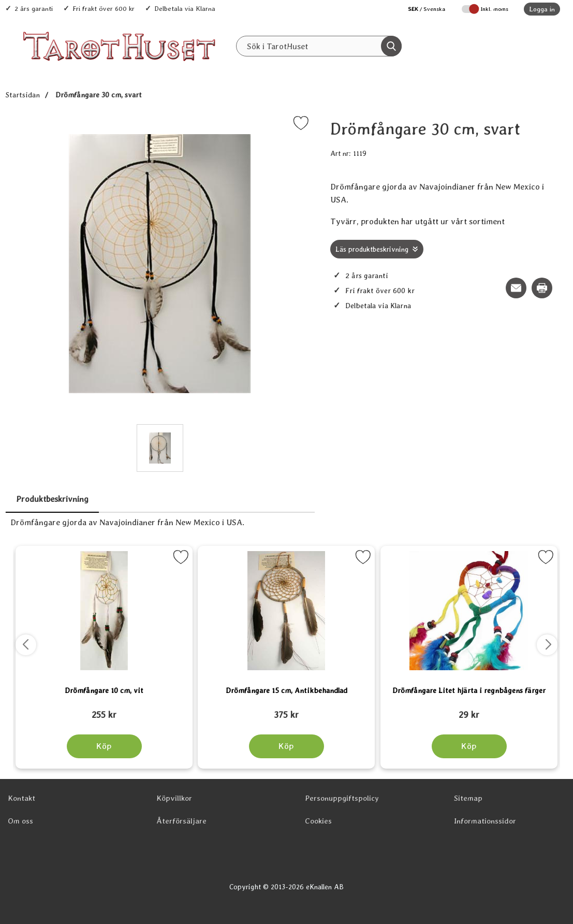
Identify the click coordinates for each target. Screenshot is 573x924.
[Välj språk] (421, 9)
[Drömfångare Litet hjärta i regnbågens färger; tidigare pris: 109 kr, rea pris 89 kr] (469, 710)
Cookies (318, 821)
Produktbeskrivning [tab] (52, 499)
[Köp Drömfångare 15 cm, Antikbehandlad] (286, 746)
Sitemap (468, 798)
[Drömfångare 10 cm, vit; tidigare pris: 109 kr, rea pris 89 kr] (104, 710)
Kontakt (21, 798)
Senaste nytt (296, 68)
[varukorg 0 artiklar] (535, 46)
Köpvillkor (174, 798)
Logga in (542, 9)
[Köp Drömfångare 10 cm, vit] (104, 746)
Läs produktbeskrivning (372, 249)
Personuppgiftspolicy (342, 798)
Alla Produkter (232, 68)
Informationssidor (485, 821)
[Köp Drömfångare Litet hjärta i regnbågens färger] (469, 746)
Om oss (20, 821)
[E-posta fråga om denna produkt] (516, 288)
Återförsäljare (181, 821)
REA (346, 68)
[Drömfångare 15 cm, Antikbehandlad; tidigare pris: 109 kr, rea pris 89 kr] (286, 710)
